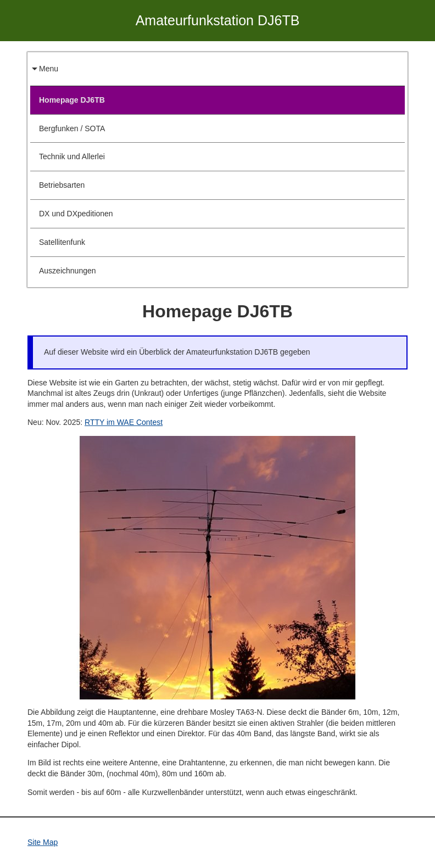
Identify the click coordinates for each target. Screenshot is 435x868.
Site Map (43, 842)
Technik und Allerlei (72, 156)
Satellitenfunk (62, 242)
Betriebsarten (62, 185)
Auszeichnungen (68, 271)
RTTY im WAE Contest (124, 422)
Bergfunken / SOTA (72, 128)
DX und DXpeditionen (76, 214)
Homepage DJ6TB (72, 100)
